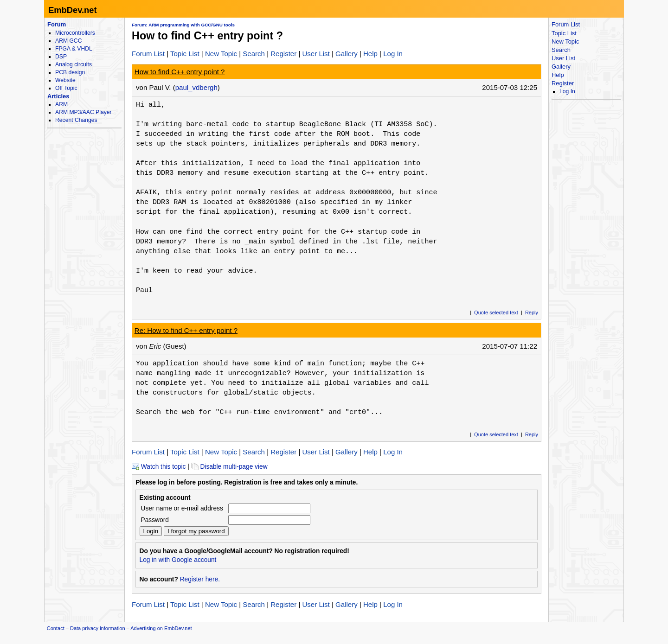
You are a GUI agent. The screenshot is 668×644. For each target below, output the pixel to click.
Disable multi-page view (229, 467)
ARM (61, 104)
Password (155, 520)
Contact (56, 628)
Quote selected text (496, 312)
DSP (61, 57)
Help (370, 54)
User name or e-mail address (182, 508)
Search (254, 54)
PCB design (70, 72)
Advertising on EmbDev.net (161, 628)
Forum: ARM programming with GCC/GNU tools (183, 25)
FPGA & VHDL (74, 49)
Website (65, 80)
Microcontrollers (75, 33)
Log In (393, 54)
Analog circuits (74, 64)
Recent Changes (76, 120)
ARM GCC (68, 41)
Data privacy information (98, 628)
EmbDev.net (72, 10)
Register (283, 54)
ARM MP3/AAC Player (83, 112)
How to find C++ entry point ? (180, 72)
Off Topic (66, 88)
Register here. (200, 579)
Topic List (185, 54)
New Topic (221, 54)
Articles (58, 96)
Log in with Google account (178, 560)
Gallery (347, 54)
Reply (532, 312)
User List (316, 54)
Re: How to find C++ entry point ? (186, 330)
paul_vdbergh (196, 87)
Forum (57, 24)
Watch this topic (159, 467)
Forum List (148, 54)
